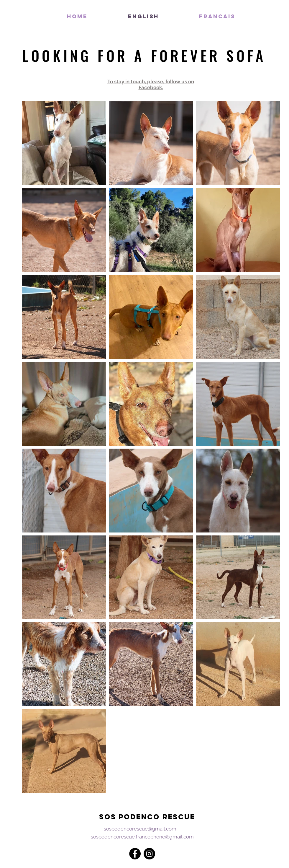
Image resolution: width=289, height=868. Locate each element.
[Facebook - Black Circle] (135, 854)
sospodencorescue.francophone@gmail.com (142, 837)
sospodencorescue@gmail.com (140, 829)
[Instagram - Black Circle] (149, 854)
